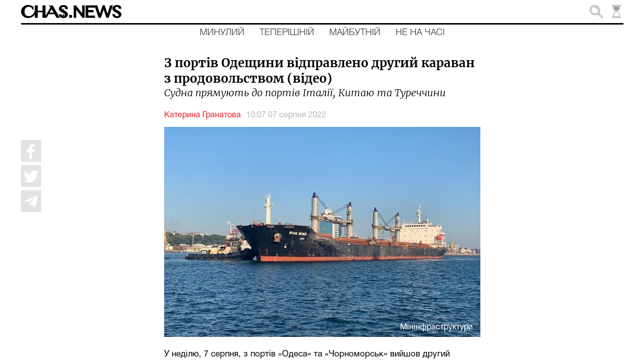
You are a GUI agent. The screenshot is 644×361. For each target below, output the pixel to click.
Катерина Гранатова (203, 115)
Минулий (222, 33)
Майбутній (355, 33)
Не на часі (420, 33)
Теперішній (287, 33)
